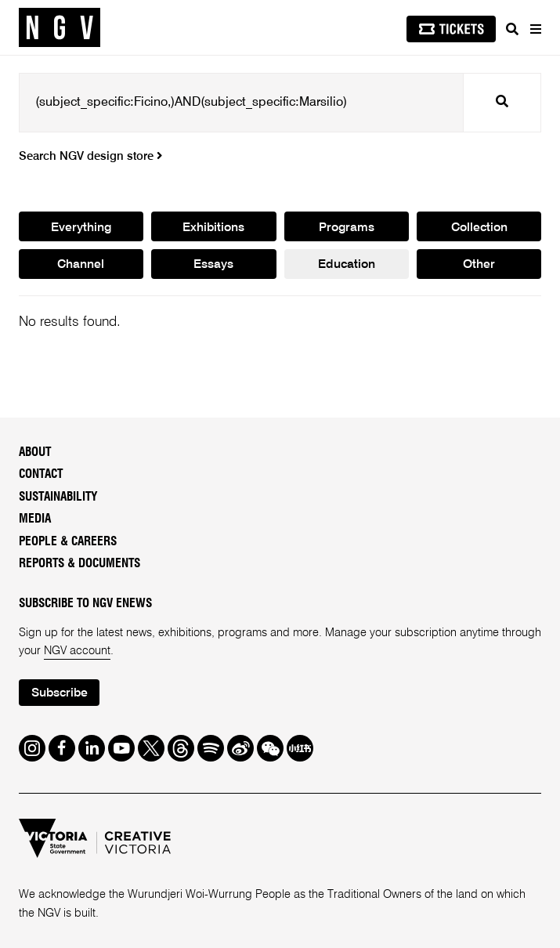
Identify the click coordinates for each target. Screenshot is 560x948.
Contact (41, 474)
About (35, 452)
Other (479, 265)
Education (347, 265)
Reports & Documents (79, 564)
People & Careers (68, 542)
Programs (347, 228)
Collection (479, 228)
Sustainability (58, 497)
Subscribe (60, 693)
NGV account (77, 651)
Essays (213, 265)
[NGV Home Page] (60, 28)
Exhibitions (213, 228)
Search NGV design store (90, 157)
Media (35, 519)
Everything (81, 228)
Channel (81, 265)
